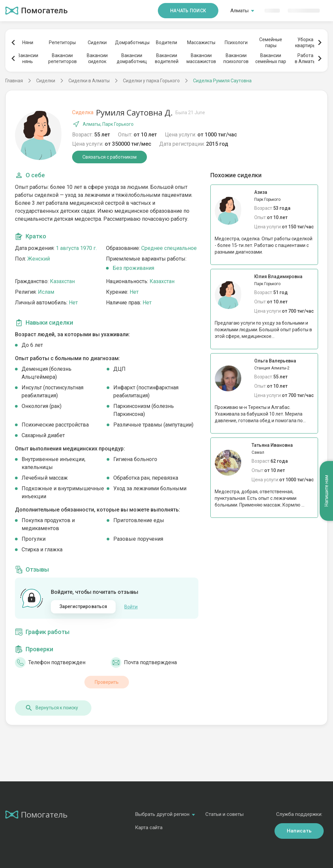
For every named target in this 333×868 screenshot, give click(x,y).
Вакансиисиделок (97, 58)
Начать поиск (188, 11)
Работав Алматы (305, 58)
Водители (166, 42)
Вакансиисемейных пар (271, 58)
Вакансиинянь (28, 58)
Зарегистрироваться (83, 606)
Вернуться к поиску (52, 708)
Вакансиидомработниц (132, 58)
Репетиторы (62, 42)
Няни (28, 42)
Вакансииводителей (167, 58)
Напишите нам (326, 491)
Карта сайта (149, 828)
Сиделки (97, 42)
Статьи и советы (224, 814)
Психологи (236, 42)
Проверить (107, 682)
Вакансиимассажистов (201, 58)
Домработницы (132, 42)
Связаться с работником (110, 157)
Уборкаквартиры (306, 42)
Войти (131, 607)
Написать (299, 831)
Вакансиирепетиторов (62, 58)
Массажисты (201, 42)
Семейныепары (271, 42)
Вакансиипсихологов (236, 58)
